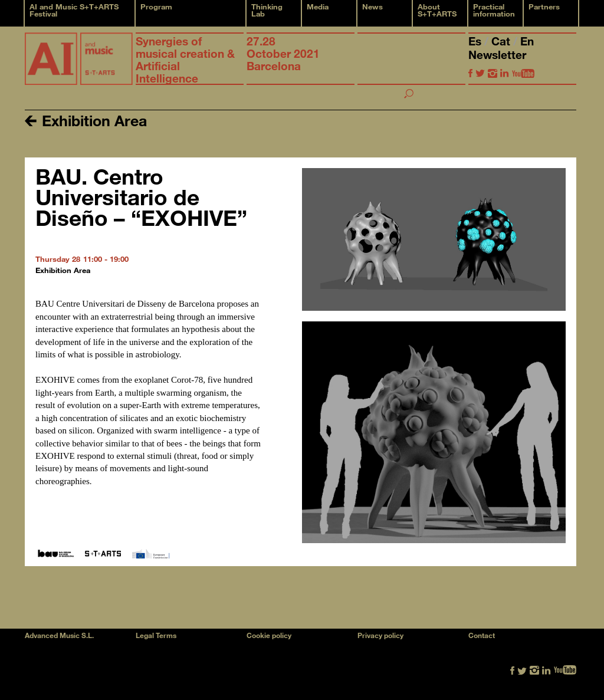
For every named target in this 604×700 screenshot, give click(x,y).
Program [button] (156, 6)
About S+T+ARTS (437, 10)
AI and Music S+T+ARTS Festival (74, 10)
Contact (482, 635)
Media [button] (318, 6)
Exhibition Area (86, 120)
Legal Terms (156, 635)
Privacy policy (380, 635)
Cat (502, 41)
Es (476, 41)
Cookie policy (269, 635)
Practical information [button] (494, 10)
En (527, 41)
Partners (544, 6)
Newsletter (497, 55)
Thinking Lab (267, 10)
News (372, 6)
